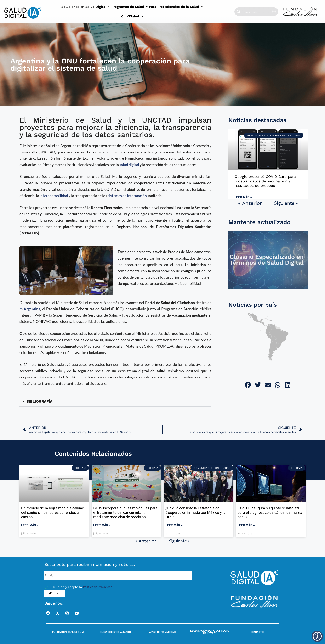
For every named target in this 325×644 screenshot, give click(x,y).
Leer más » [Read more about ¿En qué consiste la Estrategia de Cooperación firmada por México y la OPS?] (174, 525)
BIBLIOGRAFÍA (39, 401)
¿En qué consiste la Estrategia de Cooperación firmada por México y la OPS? (195, 513)
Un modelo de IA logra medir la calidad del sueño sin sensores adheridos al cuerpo (53, 513)
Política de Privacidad (98, 587)
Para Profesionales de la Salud (176, 7)
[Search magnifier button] (239, 12)
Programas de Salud (130, 7)
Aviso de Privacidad (162, 632)
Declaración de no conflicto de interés (210, 632)
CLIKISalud (132, 16)
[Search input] (257, 12)
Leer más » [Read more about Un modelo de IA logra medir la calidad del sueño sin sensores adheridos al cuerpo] (30, 525)
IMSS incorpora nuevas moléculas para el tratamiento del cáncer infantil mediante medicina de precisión (125, 513)
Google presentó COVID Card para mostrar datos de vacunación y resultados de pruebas (265, 181)
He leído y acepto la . (82, 587)
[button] (115, 402)
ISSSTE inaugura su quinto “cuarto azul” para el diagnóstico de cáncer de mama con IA (270, 513)
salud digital (129, 165)
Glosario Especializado (115, 632)
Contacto (257, 632)
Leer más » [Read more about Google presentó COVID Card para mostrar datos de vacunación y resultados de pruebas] (243, 197)
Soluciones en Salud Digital (86, 7)
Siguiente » (286, 203)
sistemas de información (127, 196)
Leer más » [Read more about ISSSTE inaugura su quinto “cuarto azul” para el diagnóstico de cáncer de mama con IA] (246, 525)
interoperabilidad (54, 196)
